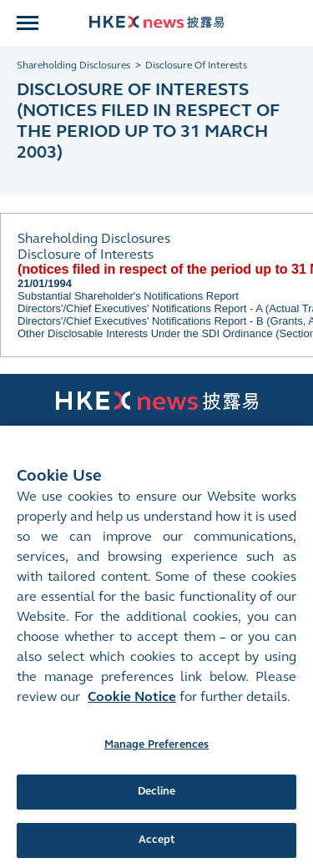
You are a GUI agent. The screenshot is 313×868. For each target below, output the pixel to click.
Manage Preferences (156, 767)
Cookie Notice (132, 719)
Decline (157, 815)
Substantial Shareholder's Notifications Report (128, 296)
